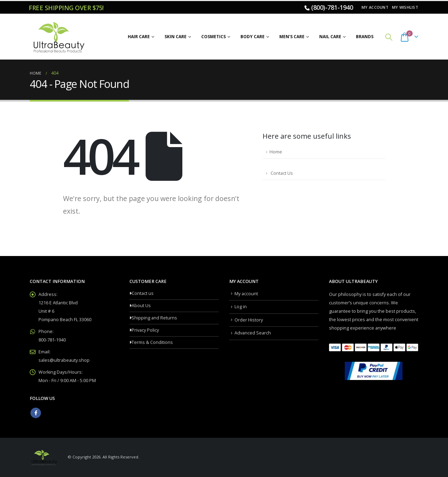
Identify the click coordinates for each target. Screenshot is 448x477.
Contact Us (281, 173)
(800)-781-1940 (332, 7)
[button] (389, 37)
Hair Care (139, 37)
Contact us (143, 293)
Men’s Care (292, 37)
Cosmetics (213, 37)
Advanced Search (253, 333)
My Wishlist (405, 7)
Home (276, 152)
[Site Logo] (58, 37)
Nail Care (330, 37)
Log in (241, 307)
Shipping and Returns (154, 318)
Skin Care (176, 37)
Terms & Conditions (152, 342)
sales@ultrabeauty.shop (64, 360)
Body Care (253, 37)
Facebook (36, 413)
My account (375, 7)
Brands (365, 37)
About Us (141, 306)
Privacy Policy (145, 330)
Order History (249, 320)
